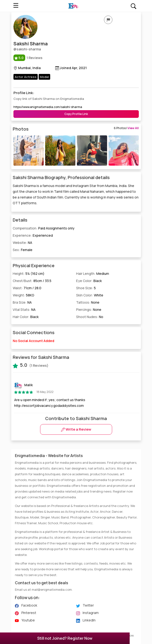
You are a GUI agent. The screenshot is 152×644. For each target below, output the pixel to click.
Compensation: (44, 228)
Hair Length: (93, 274)
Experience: (33, 235)
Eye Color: (89, 281)
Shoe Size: (86, 288)
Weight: (24, 295)
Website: (22, 243)
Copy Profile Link (76, 114)
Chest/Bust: (32, 281)
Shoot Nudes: (90, 317)
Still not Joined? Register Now (65, 638)
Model (44, 77)
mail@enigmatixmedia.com (52, 590)
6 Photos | (126, 128)
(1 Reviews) (31, 365)
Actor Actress (26, 77)
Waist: (27, 288)
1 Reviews (28, 58)
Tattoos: (88, 302)
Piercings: (89, 310)
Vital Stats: (24, 310)
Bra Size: (22, 302)
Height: (29, 274)
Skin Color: (90, 295)
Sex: (23, 250)
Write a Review (76, 429)
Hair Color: (26, 317)
